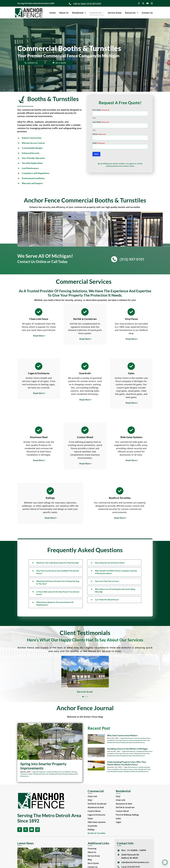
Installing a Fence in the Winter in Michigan (127, 749)
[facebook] (139, 3)
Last (94, 130)
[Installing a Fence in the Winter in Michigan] (96, 752)
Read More (39, 336)
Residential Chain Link (41, 774)
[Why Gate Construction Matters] (96, 739)
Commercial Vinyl (52, 772)
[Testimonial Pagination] (83, 697)
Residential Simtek (56, 774)
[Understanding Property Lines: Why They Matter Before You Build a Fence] (96, 766)
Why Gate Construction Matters (122, 735)
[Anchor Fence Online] (29, 9)
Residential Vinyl (68, 774)
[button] (50, 138)
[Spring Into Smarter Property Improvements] (50, 741)
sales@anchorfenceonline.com (135, 862)
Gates (30, 774)
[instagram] (152, 3)
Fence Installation (65, 772)
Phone (99, 134)
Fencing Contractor (122, 740)
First (94, 118)
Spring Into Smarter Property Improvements (43, 766)
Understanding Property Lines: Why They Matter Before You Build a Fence (127, 763)
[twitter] (143, 3)
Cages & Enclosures (39, 772)
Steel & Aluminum (139, 742)
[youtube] (147, 3)
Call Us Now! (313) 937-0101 (88, 4)
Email (99, 143)
